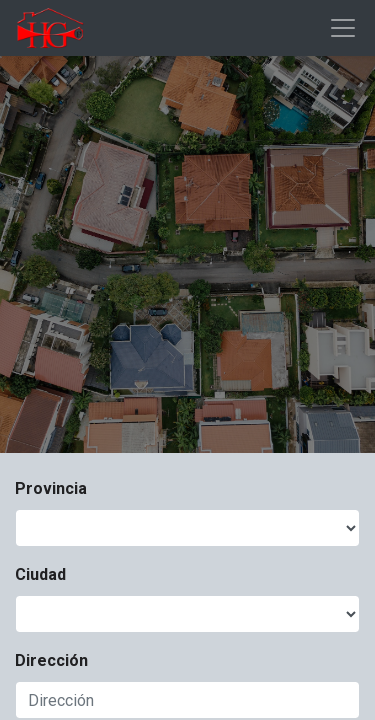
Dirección (51, 660)
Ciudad (40, 574)
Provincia (51, 488)
